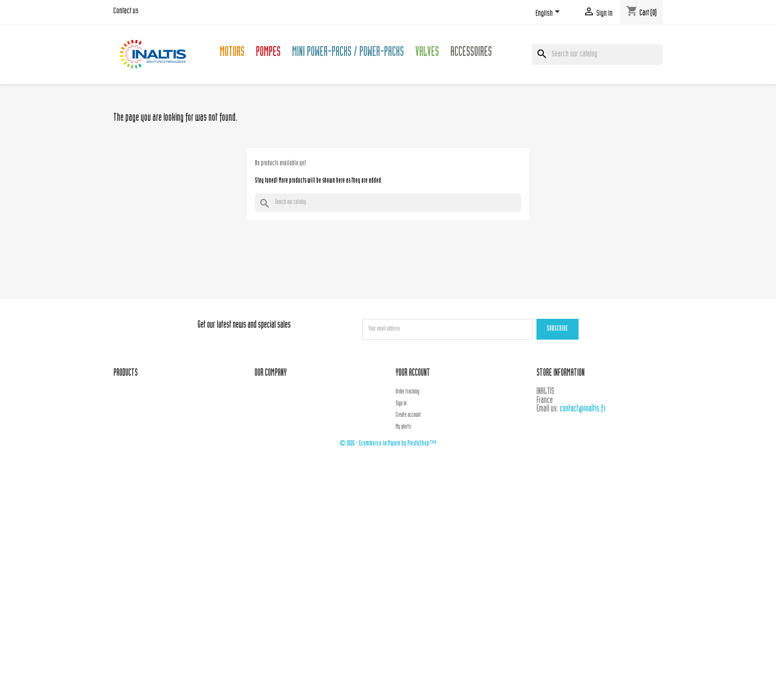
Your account (413, 374)
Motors (232, 53)
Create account (408, 415)
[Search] (597, 54)
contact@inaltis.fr (583, 409)
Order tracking (407, 392)
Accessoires (471, 53)
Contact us (126, 11)
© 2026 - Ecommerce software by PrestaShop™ (388, 444)
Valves (427, 53)
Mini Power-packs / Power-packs (348, 53)
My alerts (403, 427)
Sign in (401, 404)
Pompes (268, 53)
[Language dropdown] (549, 13)
